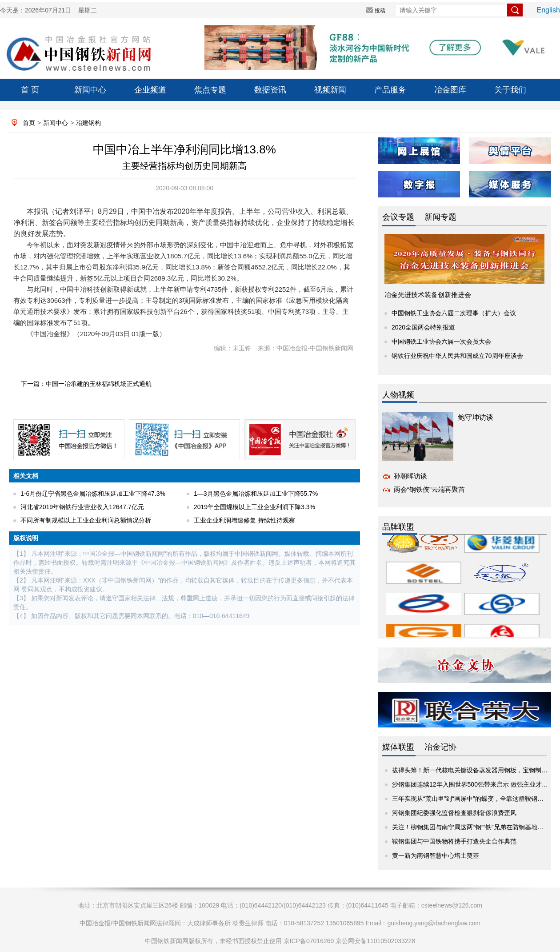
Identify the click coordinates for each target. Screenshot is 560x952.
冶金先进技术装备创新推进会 (428, 295)
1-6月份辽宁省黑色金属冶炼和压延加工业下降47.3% (93, 494)
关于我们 (510, 90)
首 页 (30, 90)
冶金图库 (450, 90)
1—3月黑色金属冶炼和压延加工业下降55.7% (256, 494)
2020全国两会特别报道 (423, 327)
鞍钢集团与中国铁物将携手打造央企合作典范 (454, 841)
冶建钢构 (88, 123)
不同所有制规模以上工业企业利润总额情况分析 (86, 520)
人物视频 (398, 395)
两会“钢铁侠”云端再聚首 (429, 489)
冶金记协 (440, 747)
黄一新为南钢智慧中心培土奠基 (436, 856)
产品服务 (390, 90)
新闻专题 (440, 217)
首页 (29, 123)
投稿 (380, 11)
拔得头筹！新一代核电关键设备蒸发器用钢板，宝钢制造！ (473, 770)
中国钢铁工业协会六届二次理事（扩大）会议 (454, 313)
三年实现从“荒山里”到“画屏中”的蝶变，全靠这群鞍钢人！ (471, 799)
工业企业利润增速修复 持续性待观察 (244, 520)
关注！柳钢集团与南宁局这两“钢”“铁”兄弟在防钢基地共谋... (473, 827)
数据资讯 (270, 90)
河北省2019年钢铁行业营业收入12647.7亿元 (82, 507)
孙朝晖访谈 (410, 476)
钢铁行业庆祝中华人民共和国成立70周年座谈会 (457, 356)
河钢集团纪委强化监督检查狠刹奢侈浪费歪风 (454, 813)
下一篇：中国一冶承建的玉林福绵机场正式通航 (86, 384)
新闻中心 (90, 90)
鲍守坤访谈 (476, 417)
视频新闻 (330, 90)
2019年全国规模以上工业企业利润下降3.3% (254, 507)
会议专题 (398, 217)
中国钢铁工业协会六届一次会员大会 (441, 341)
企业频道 (150, 90)
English (548, 10)
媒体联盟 (398, 747)
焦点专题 (210, 90)
